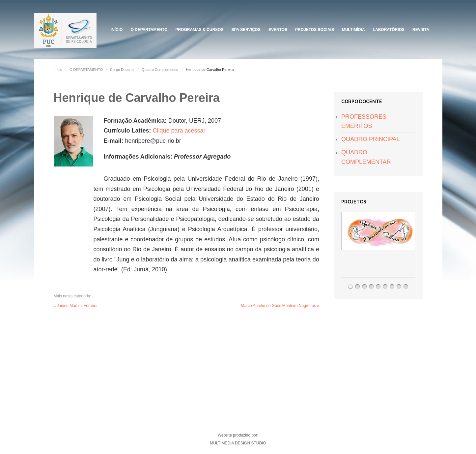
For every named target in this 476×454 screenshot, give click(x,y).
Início (117, 30)
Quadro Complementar (160, 70)
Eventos (278, 30)
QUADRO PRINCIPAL (371, 139)
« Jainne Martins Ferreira (76, 306)
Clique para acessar (179, 131)
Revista (421, 30)
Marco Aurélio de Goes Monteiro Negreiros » (280, 306)
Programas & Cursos (199, 30)
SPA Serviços (246, 30)
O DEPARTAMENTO (149, 30)
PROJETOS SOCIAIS (315, 30)
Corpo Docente (122, 70)
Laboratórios (389, 30)
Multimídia (353, 30)
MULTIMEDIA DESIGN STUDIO (238, 443)
